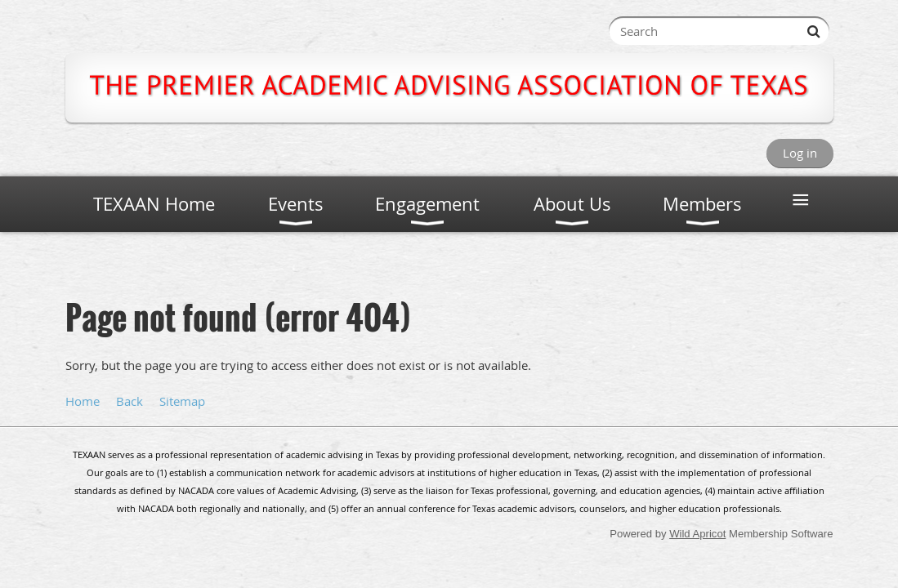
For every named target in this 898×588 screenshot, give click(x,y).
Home (83, 401)
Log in (800, 153)
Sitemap (182, 401)
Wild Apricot (697, 534)
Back (130, 401)
